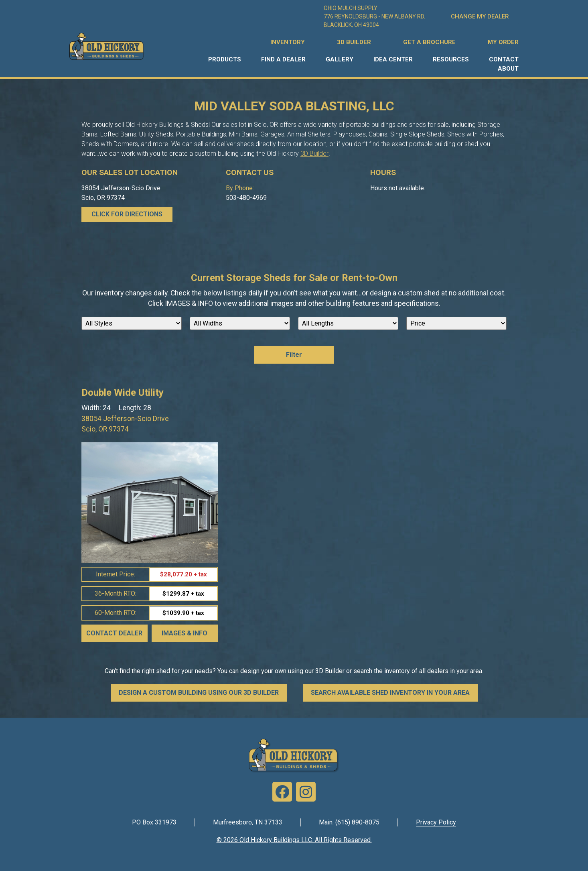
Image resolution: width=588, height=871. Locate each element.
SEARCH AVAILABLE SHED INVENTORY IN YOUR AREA (390, 693)
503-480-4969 (246, 198)
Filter (294, 355)
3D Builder (314, 154)
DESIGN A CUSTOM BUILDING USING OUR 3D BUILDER (199, 693)
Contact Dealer (114, 633)
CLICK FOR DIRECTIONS (127, 214)
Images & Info (185, 633)
